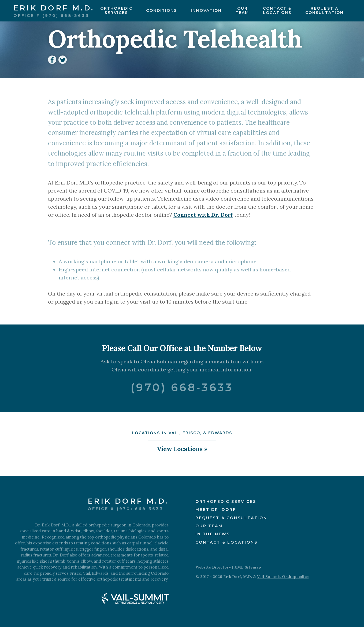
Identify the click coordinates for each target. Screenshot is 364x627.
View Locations (180, 449)
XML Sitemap (248, 567)
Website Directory (213, 567)
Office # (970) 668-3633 (51, 15)
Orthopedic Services (226, 501)
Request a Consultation (231, 518)
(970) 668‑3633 (182, 387)
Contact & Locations (226, 542)
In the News (213, 534)
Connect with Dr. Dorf (203, 215)
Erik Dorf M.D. (54, 8)
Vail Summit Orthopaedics (283, 577)
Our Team (209, 526)
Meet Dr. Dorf (216, 510)
